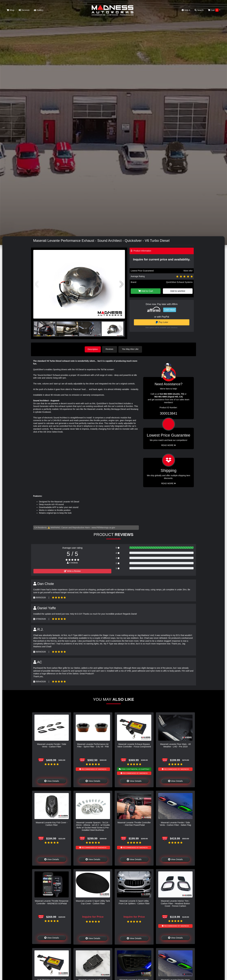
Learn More (170, 310)
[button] (122, 284)
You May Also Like (131, 349)
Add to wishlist (178, 291)
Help (186, 10)
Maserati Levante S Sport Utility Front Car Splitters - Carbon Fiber (134, 902)
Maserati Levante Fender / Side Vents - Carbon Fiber (52, 745)
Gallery (39, 10)
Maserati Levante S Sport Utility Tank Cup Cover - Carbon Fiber (93, 902)
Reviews (110, 349)
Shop (10, 10)
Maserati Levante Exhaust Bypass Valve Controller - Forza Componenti (134, 745)
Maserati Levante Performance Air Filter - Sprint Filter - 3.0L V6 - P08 (93, 745)
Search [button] (199, 10)
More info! (188, 271)
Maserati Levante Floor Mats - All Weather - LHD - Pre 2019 (175, 745)
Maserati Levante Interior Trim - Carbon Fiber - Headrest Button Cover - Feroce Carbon (175, 903)
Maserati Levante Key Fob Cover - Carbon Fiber (52, 823)
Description (93, 349)
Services (24, 10)
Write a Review (72, 571)
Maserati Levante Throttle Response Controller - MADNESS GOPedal (52, 902)
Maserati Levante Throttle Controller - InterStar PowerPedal (134, 823)
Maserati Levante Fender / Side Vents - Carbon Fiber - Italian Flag (175, 823)
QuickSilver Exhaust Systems (179, 282)
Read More (169, 445)
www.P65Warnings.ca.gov (103, 527)
